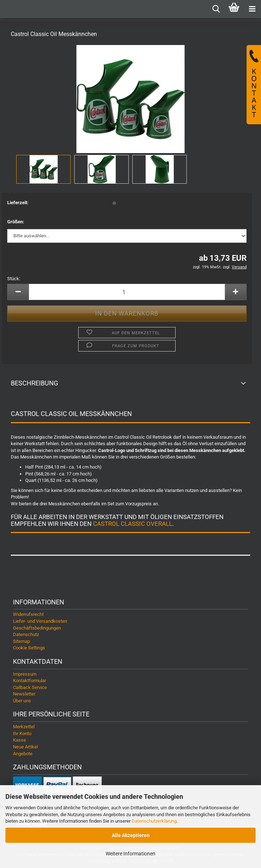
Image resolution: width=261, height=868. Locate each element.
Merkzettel (24, 727)
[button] (18, 292)
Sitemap (21, 641)
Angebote (23, 754)
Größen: (16, 222)
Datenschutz (26, 634)
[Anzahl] (127, 292)
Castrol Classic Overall (133, 524)
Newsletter (24, 694)
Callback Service (30, 687)
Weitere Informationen (130, 854)
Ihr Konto (22, 733)
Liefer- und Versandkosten (40, 621)
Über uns (22, 701)
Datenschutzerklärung (154, 821)
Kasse (19, 740)
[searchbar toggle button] (216, 9)
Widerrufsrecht (28, 614)
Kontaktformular (30, 681)
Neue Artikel (25, 747)
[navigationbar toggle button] (252, 9)
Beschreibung (34, 383)
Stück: (14, 279)
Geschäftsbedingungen (37, 628)
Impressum (25, 674)
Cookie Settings (29, 648)
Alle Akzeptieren (131, 835)
